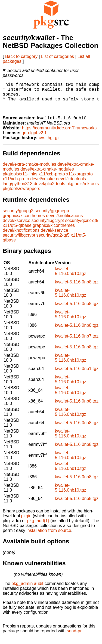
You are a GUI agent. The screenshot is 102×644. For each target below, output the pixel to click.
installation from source (49, 537)
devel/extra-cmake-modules (30, 170)
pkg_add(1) (38, 527)
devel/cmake (42, 185)
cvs (42, 144)
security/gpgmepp (52, 217)
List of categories (58, 56)
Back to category (21, 56)
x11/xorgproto (79, 180)
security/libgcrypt (48, 227)
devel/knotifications (64, 222)
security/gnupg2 (18, 217)
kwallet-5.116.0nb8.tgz (77, 288)
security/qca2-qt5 (82, 227)
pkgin (26, 522)
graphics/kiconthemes (24, 222)
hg (50, 144)
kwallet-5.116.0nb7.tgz (77, 342)
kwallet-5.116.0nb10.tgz (71, 277)
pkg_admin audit (27, 590)
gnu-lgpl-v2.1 (34, 139)
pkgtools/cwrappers (21, 195)
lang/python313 (18, 190)
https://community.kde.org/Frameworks (59, 134)
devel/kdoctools (71, 185)
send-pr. (75, 637)
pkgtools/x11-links (20, 180)
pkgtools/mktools (83, 190)
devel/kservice (16, 227)
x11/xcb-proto (52, 180)
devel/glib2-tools (50, 190)
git (57, 144)
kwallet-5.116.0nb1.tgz (77, 375)
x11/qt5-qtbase (17, 232)
